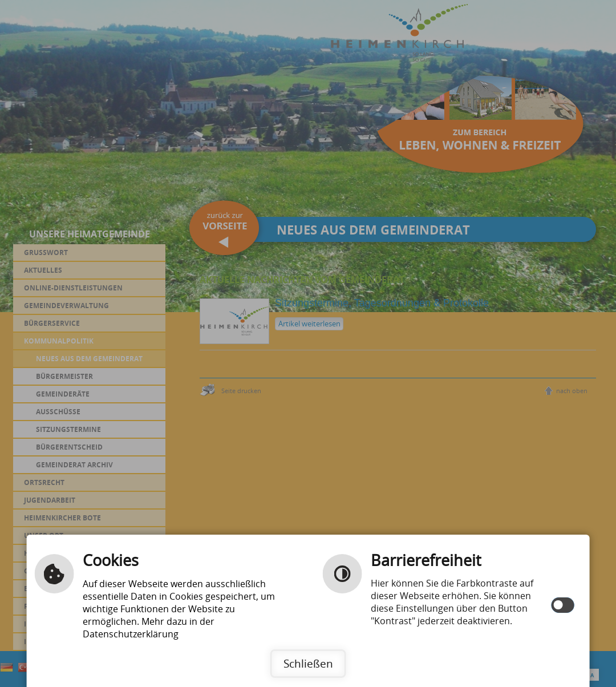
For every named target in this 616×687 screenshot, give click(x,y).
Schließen (308, 663)
